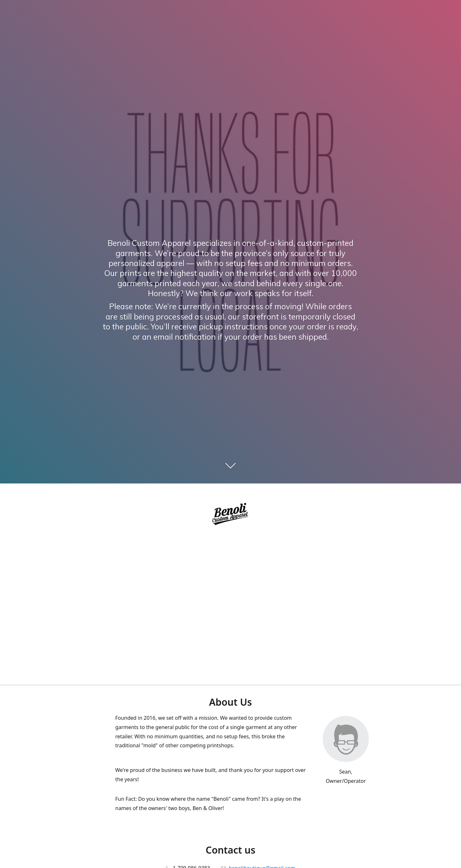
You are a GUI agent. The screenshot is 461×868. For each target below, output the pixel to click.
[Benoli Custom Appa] (230, 515)
